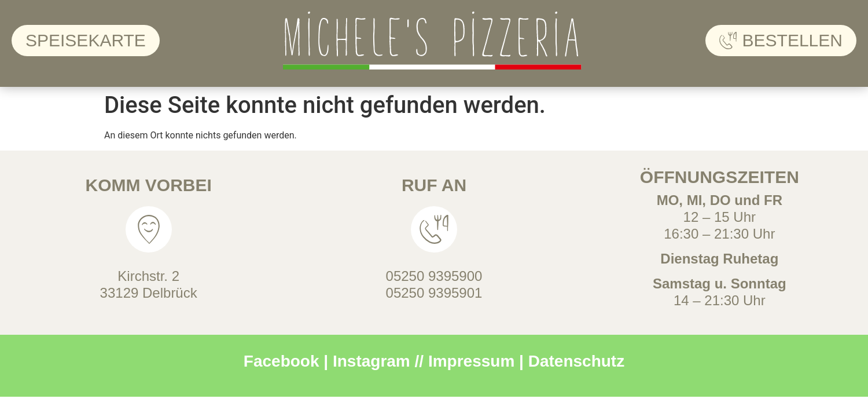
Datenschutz (576, 361)
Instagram (372, 361)
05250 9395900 (434, 276)
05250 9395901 (434, 293)
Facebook (282, 361)
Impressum (471, 361)
